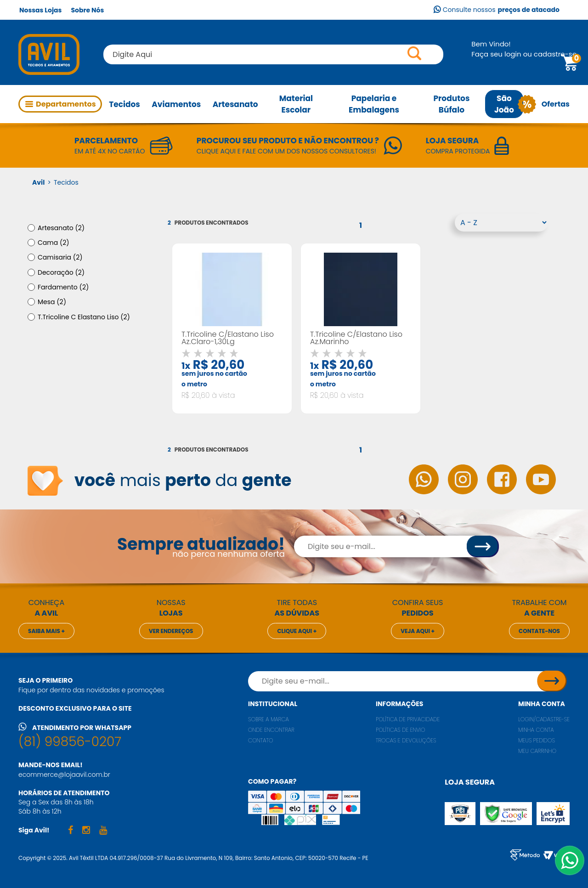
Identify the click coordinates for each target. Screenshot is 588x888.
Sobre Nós (87, 10)
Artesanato (235, 104)
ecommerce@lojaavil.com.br (64, 775)
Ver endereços (171, 631)
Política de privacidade (408, 719)
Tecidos (124, 104)
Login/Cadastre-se (544, 719)
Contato (261, 740)
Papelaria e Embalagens (374, 104)
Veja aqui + (418, 631)
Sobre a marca (269, 719)
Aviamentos (176, 104)
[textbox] (273, 54)
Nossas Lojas (40, 10)
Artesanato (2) (61, 228)
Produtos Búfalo (451, 104)
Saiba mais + (46, 631)
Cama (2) (54, 243)
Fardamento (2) (63, 287)
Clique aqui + (297, 631)
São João (504, 104)
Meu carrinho (537, 751)
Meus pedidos (537, 740)
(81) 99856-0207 (70, 742)
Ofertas (547, 104)
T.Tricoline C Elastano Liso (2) (84, 317)
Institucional (273, 704)
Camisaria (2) (60, 257)
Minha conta (542, 704)
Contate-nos (539, 631)
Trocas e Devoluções (406, 740)
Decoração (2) (61, 272)
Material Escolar (296, 104)
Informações (399, 704)
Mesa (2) (52, 302)
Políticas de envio (401, 730)
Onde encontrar (271, 730)
